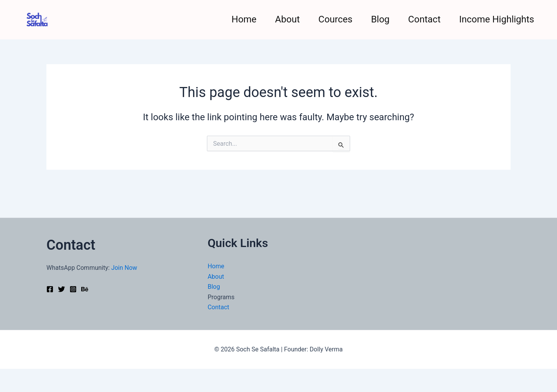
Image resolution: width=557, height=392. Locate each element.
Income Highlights (497, 19)
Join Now (124, 268)
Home (244, 19)
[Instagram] (73, 289)
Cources (335, 19)
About (287, 19)
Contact (424, 19)
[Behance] (85, 289)
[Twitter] (62, 289)
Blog (380, 19)
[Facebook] (50, 289)
